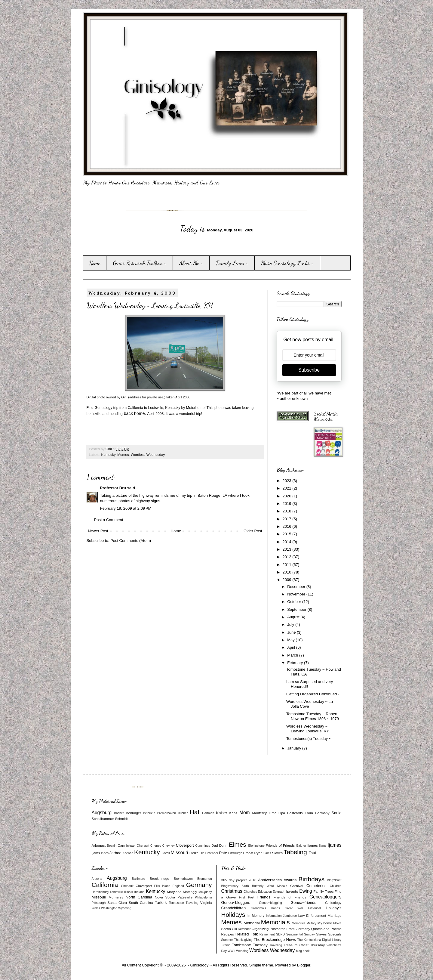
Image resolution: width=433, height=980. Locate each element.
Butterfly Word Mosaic (270, 886)
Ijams (96, 853)
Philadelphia (203, 897)
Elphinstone (256, 846)
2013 (288, 549)
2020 (288, 496)
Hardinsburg (100, 892)
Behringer (133, 813)
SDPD (280, 934)
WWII (231, 951)
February (296, 663)
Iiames (312, 845)
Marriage (334, 915)
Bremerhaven (167, 813)
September (297, 609)
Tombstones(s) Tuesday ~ (309, 739)
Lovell (166, 853)
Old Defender (209, 853)
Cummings (203, 846)
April (292, 647)
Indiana (139, 892)
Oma (273, 813)
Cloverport (185, 845)
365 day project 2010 (239, 880)
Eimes (238, 844)
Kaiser (222, 813)
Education (265, 892)
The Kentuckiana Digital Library (319, 940)
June (292, 632)
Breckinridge (160, 878)
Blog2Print (334, 880)
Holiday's (333, 908)
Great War (294, 908)
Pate (223, 853)
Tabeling (295, 852)
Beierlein (149, 813)
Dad (215, 845)
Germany (199, 885)
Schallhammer (103, 819)
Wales (96, 908)
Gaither (301, 846)
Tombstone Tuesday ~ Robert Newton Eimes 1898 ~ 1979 (313, 716)
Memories (299, 923)
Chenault (143, 846)
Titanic (226, 945)
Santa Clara (117, 903)
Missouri (179, 853)
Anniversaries (270, 880)
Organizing (260, 929)
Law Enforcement (312, 915)
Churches (250, 892)
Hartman (208, 813)
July (291, 624)
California (105, 885)
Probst (248, 853)
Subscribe (309, 370)
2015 (288, 534)
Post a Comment (109, 520)
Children (336, 886)
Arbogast (99, 845)
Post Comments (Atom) (131, 541)
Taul (312, 853)
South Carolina (141, 903)
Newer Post (98, 531)
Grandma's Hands (265, 908)
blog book (303, 951)
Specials (335, 934)
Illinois (129, 892)
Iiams (323, 846)
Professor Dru (113, 488)
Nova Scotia (165, 897)
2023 (288, 481)
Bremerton (205, 879)
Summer (227, 940)
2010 (288, 572)
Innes (105, 853)
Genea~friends (303, 903)
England (178, 886)
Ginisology (333, 903)
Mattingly (190, 892)
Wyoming (125, 908)
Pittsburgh (235, 853)
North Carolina (139, 897)
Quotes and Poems (326, 929)
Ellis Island (162, 886)
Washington (109, 908)
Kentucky (108, 454)
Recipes (228, 934)
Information (274, 916)
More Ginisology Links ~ (287, 263)
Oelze (194, 853)
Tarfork (161, 903)
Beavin (112, 846)
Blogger (304, 965)
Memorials (275, 922)
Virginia (206, 903)
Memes (123, 454)
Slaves (277, 853)
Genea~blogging (270, 903)
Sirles (267, 853)
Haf (195, 812)
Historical (314, 908)
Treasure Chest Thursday (304, 945)
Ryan (258, 853)
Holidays (233, 915)
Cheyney (169, 846)
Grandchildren (234, 908)
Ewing (306, 891)
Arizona (97, 879)
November (297, 594)
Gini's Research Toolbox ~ (140, 263)
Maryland (174, 892)
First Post (247, 897)
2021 (288, 488)
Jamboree (290, 916)
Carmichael (126, 845)
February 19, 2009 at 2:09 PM (126, 508)
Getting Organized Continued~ (313, 694)
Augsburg (102, 813)
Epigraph (279, 892)
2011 (288, 565)
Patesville (185, 897)
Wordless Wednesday (148, 454)
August (294, 617)
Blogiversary (230, 886)
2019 (288, 504)
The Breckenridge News (275, 940)
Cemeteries (316, 886)
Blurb (245, 886)
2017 (288, 519)
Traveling (192, 903)
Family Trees (323, 891)
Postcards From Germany (308, 813)
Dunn (223, 845)
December (297, 587)
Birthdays (311, 879)
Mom (245, 813)
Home (95, 263)
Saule (336, 813)
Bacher (119, 813)
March (293, 655)
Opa (282, 813)
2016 (288, 526)
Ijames (335, 845)
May (291, 640)
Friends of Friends (280, 845)
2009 (288, 580)
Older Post (253, 531)
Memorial (252, 923)
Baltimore (139, 879)
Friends (264, 897)
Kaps (233, 813)
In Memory (256, 915)
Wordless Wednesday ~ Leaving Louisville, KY (308, 729)
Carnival (297, 886)
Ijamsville (117, 892)
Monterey (259, 813)
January (295, 748)
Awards (290, 880)
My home (325, 923)
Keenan (128, 853)
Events (292, 891)
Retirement (267, 934)
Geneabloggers (326, 897)
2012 (288, 557)
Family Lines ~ (232, 263)
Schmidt (121, 819)
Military (311, 923)
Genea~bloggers (236, 903)
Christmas (232, 891)
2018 (288, 511)
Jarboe (115, 853)
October (295, 602)
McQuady (205, 892)
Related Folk (247, 934)
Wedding (242, 951)
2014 (288, 542)
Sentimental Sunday (301, 934)
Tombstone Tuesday (250, 945)
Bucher (183, 813)
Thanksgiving (243, 940)
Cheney (156, 846)
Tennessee (176, 903)
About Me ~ (191, 263)
